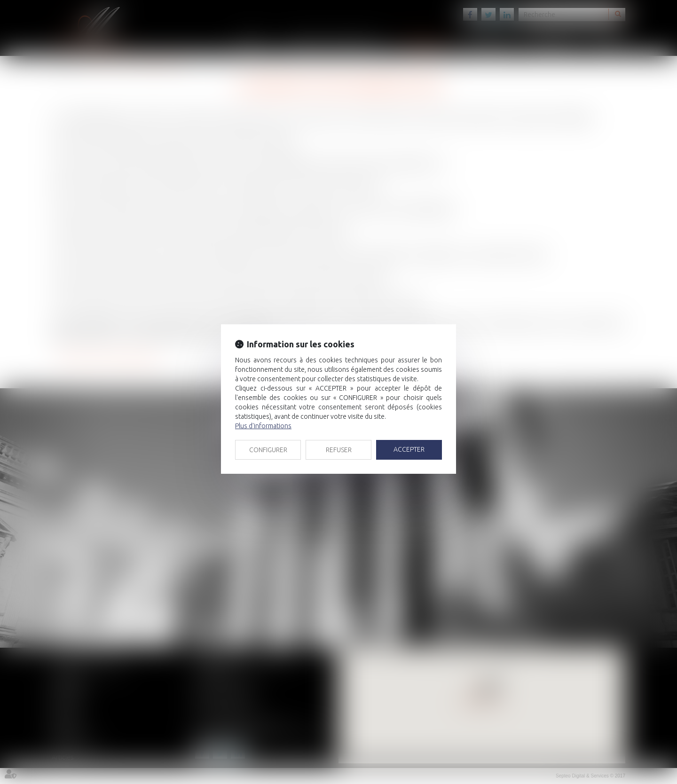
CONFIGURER (268, 450)
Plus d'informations (263, 426)
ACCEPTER (409, 449)
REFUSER (339, 450)
